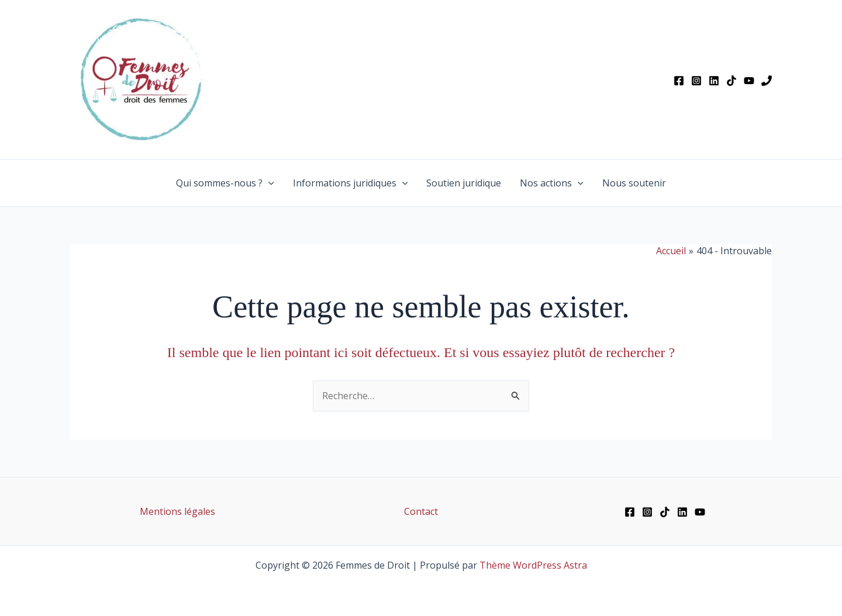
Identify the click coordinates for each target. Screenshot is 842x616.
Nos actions (552, 183)
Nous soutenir (634, 183)
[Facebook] (679, 81)
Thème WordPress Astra (533, 565)
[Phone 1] (767, 81)
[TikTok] (731, 81)
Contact (421, 511)
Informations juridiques (351, 183)
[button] (268, 183)
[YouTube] (749, 81)
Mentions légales (177, 511)
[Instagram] (696, 81)
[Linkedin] (714, 81)
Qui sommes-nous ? (225, 183)
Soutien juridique (464, 183)
